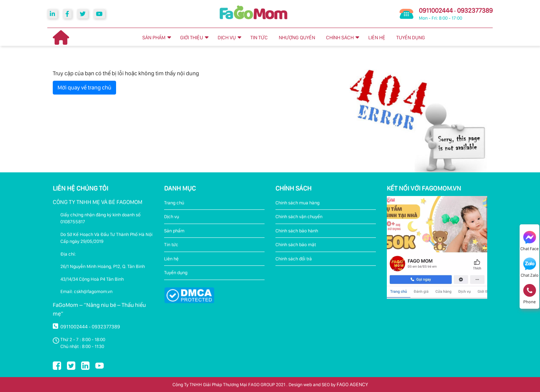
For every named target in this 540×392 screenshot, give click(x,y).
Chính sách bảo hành (297, 231)
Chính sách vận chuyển (299, 217)
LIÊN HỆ (377, 37)
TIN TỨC (259, 37)
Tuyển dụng (176, 273)
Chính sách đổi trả (294, 259)
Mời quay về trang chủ (84, 87)
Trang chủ (174, 203)
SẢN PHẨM (154, 37)
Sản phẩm (174, 231)
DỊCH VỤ (227, 37)
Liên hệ (171, 259)
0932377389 (475, 10)
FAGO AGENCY (352, 384)
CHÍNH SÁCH (340, 37)
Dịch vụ (172, 217)
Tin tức (171, 245)
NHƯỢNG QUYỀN (297, 37)
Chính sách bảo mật (296, 245)
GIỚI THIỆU (192, 37)
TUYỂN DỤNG (411, 37)
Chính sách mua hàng (297, 203)
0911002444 (436, 10)
